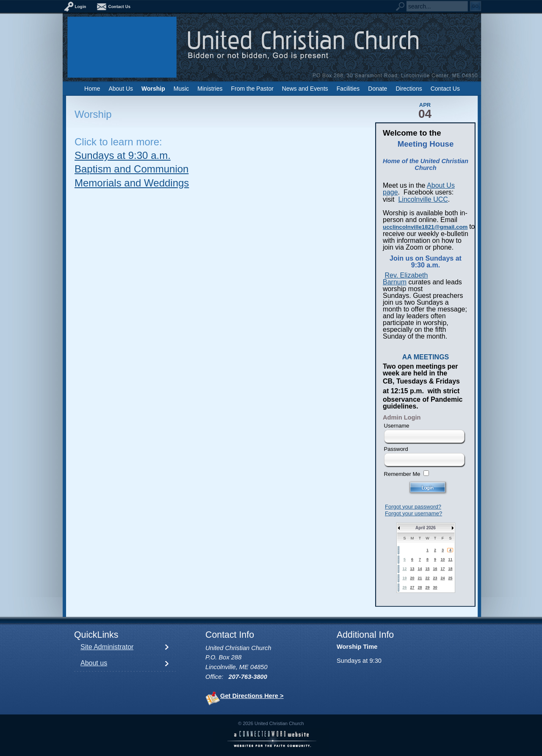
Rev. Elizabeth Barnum (405, 279)
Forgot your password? (413, 507)
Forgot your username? (413, 513)
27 (412, 587)
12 (404, 569)
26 (404, 587)
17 (442, 569)
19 (404, 578)
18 (450, 569)
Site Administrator (107, 647)
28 (420, 587)
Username (397, 426)
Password (396, 449)
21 (420, 578)
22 (427, 578)
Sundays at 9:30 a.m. (123, 155)
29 (427, 587)
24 (442, 578)
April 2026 (426, 528)
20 (412, 578)
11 (450, 559)
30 (435, 587)
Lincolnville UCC (423, 199)
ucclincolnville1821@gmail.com (425, 227)
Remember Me (402, 474)
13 (412, 569)
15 (427, 569)
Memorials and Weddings (132, 183)
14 (420, 569)
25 (450, 578)
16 (435, 569)
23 (435, 578)
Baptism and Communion (131, 169)
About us (94, 663)
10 (442, 559)
